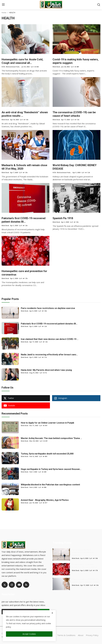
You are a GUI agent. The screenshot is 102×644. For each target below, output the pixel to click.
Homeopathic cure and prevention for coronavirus (24, 273)
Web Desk (56, 67)
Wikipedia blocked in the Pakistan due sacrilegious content (50, 485)
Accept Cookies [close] (29, 634)
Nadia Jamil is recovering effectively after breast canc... (49, 355)
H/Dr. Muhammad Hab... (11, 67)
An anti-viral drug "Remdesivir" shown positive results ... (25, 114)
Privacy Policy (92, 635)
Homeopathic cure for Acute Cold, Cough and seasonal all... (22, 61)
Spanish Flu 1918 (63, 218)
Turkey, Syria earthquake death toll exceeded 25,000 (47, 454)
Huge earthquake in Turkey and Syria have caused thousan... (51, 469)
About (81, 635)
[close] (52, 613)
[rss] (26, 585)
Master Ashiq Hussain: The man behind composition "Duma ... (51, 438)
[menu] (3, 5)
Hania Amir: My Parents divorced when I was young (46, 370)
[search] (99, 5)
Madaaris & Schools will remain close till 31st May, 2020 (24, 167)
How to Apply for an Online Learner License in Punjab (47, 423)
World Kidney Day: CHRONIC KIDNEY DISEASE (75, 167)
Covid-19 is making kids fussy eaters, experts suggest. (76, 61)
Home (4, 13)
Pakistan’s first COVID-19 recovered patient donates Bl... (24, 220)
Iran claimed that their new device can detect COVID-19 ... (50, 339)
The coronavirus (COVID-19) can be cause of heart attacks (74, 114)
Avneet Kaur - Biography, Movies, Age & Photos (45, 500)
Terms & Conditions (66, 635)
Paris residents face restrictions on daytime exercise (48, 308)
